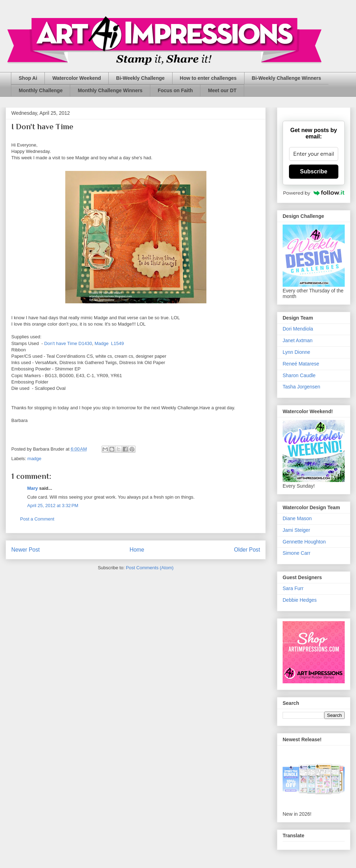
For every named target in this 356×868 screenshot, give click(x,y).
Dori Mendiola (298, 329)
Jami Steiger (296, 530)
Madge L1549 (109, 343)
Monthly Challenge (41, 90)
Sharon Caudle (299, 375)
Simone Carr (297, 553)
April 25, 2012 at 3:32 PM (53, 506)
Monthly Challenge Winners (110, 90)
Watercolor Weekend (77, 78)
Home (137, 550)
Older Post (247, 550)
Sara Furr (293, 588)
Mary (32, 488)
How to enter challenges (208, 78)
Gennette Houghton (304, 542)
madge (35, 459)
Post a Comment (37, 519)
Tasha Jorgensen (301, 387)
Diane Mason (297, 518)
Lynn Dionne (296, 352)
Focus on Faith (175, 90)
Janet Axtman (298, 340)
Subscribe (313, 171)
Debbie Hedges (300, 600)
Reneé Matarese (301, 364)
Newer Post (26, 550)
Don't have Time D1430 (68, 343)
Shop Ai (28, 78)
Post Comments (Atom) (150, 568)
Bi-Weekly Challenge (140, 78)
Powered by (314, 193)
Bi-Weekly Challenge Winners (286, 78)
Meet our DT (222, 90)
